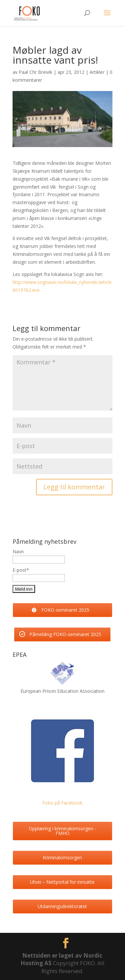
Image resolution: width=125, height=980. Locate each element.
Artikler (97, 72)
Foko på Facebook (62, 803)
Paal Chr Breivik (36, 72)
